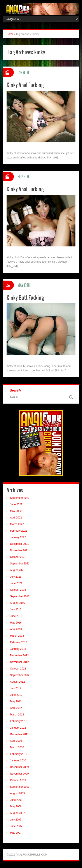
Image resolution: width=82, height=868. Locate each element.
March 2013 (17, 636)
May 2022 (16, 511)
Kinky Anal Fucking (25, 85)
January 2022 (18, 537)
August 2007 (17, 813)
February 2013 (19, 642)
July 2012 (16, 688)
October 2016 (18, 590)
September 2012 (20, 675)
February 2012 (19, 721)
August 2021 (17, 570)
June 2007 (16, 826)
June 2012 (16, 695)
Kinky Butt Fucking (25, 298)
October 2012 (18, 669)
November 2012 (19, 662)
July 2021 (16, 577)
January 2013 (18, 649)
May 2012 (16, 701)
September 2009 (20, 787)
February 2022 (19, 531)
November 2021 (19, 550)
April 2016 (16, 629)
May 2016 (16, 623)
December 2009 (19, 767)
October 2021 (18, 557)
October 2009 (18, 780)
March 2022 (17, 524)
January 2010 (18, 761)
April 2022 (16, 518)
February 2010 (19, 754)
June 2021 (16, 583)
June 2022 (16, 504)
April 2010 (16, 741)
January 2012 (18, 728)
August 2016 (17, 603)
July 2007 (16, 820)
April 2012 (16, 708)
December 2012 (19, 655)
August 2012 (17, 682)
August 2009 (17, 793)
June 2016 (16, 616)
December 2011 (19, 734)
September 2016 (20, 596)
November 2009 (19, 774)
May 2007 (16, 833)
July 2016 (16, 610)
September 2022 (20, 498)
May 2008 (16, 807)
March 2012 (17, 715)
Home (10, 34)
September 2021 (20, 564)
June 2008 (16, 800)
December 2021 (19, 544)
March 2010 (17, 747)
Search (15, 390)
